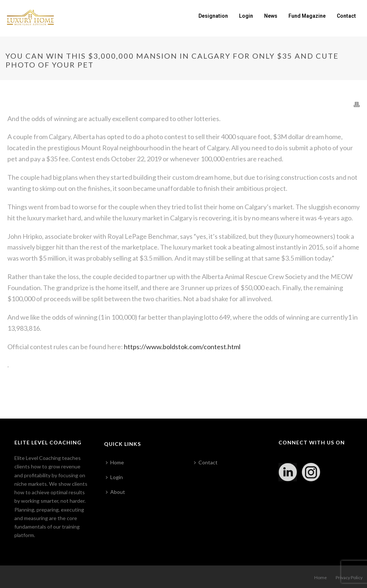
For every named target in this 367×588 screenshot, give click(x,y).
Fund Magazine (307, 16)
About (115, 492)
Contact (346, 16)
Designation (213, 16)
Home (115, 462)
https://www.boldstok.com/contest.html (182, 347)
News (271, 16)
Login (246, 16)
